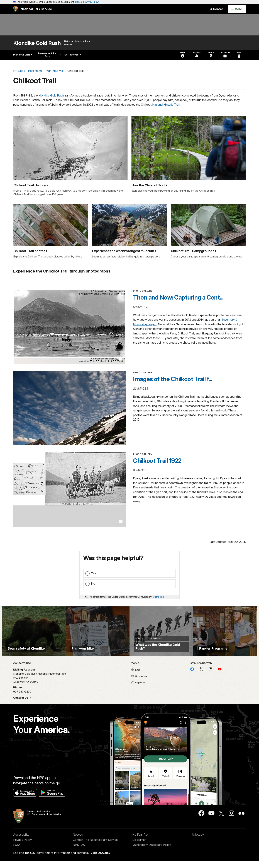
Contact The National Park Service (95, 847)
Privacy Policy (23, 847)
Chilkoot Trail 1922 (157, 461)
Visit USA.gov (100, 860)
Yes (93, 573)
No (93, 584)
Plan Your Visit (23, 55)
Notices (78, 842)
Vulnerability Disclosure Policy (152, 852)
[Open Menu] (237, 9)
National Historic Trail (166, 105)
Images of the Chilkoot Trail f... (173, 379)
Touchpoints (158, 597)
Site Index (139, 684)
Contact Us (21, 705)
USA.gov (198, 842)
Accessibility (21, 842)
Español (138, 690)
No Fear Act (140, 842)
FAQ (136, 677)
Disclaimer (139, 847)
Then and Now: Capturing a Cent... (178, 297)
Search (217, 9)
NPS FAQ (79, 852)
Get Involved (73, 55)
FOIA (17, 852)
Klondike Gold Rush (37, 43)
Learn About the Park (49, 55)
